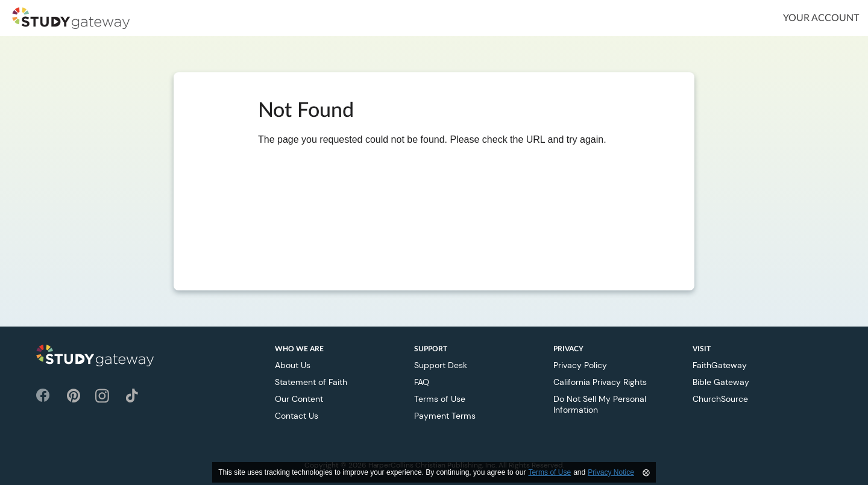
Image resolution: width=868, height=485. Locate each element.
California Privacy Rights (600, 382)
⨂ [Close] (646, 472)
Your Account (821, 18)
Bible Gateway (721, 382)
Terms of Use (440, 399)
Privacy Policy (580, 365)
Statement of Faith (311, 382)
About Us (293, 365)
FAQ (422, 382)
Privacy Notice (611, 472)
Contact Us (297, 416)
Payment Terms (445, 416)
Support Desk (441, 365)
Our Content (299, 399)
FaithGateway (720, 365)
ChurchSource (720, 399)
